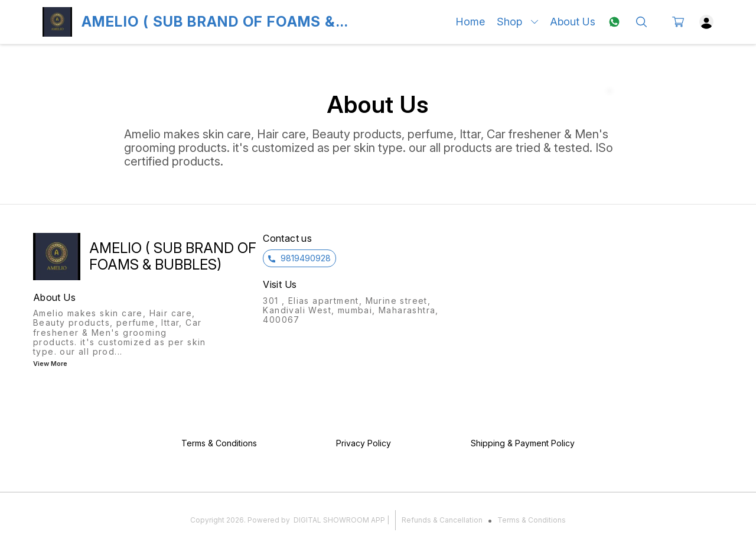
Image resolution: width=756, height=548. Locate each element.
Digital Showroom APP (339, 520)
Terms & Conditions (532, 520)
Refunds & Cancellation (442, 520)
